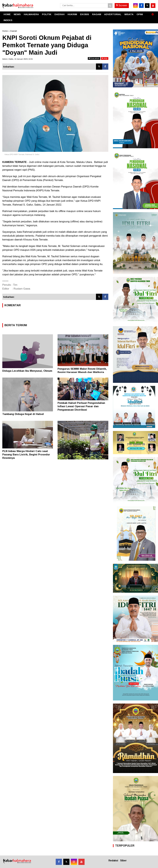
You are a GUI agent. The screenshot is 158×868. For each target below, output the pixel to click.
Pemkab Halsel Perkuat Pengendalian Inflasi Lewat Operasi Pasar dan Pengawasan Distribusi (81, 406)
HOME (7, 14)
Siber (123, 861)
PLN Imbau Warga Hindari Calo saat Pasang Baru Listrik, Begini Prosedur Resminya (26, 455)
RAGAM (97, 14)
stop (105, 58)
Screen (122, 5)
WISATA (129, 14)
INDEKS (8, 20)
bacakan (94, 58)
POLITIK (47, 14)
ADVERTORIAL (113, 14)
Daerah (14, 31)
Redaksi (113, 861)
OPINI (140, 14)
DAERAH (59, 14)
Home (5, 31)
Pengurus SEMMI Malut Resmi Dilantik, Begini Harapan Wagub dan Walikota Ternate (82, 372)
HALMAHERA (31, 14)
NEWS (17, 14)
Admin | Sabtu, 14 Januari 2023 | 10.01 (18, 59)
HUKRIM (72, 14)
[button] (153, 13)
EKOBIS (85, 14)
